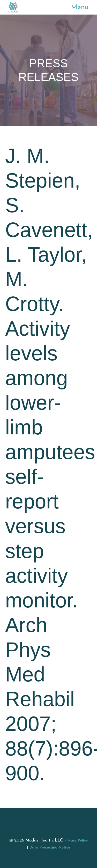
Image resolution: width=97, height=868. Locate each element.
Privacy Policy (76, 841)
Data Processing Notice (50, 848)
